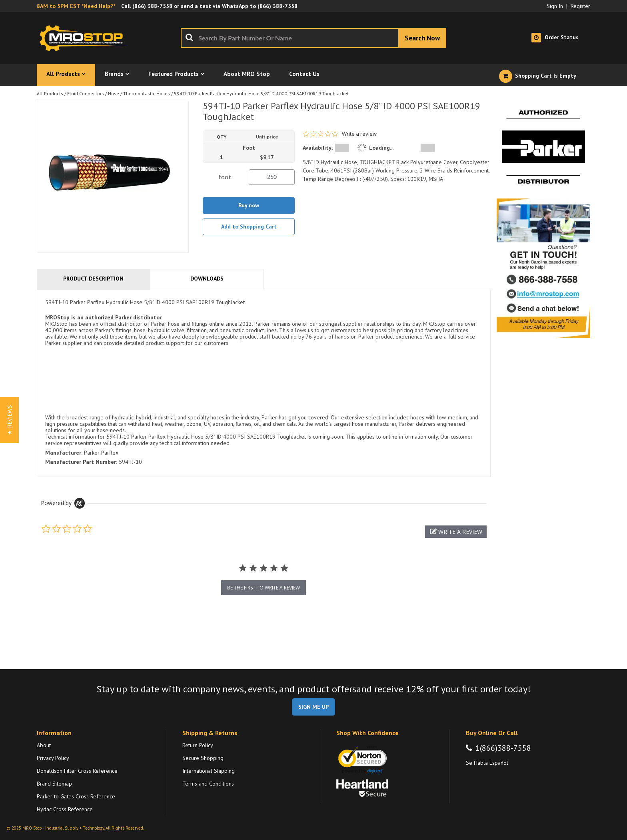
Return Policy (198, 745)
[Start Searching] (422, 38)
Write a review (359, 134)
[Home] (85, 38)
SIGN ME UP (313, 707)
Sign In (555, 6)
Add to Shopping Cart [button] (249, 227)
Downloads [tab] (207, 279)
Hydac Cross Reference (65, 809)
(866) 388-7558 (152, 6)
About (44, 745)
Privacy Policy (53, 758)
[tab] (264, 383)
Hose (114, 93)
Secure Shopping (203, 758)
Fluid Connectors (86, 93)
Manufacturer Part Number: (81, 462)
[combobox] (313, 38)
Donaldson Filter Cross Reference (77, 771)
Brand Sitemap (54, 784)
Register (580, 6)
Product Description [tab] (93, 279)
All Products (50, 93)
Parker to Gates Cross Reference (76, 796)
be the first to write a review (264, 588)
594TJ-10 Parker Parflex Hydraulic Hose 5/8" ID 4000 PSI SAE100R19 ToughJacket (261, 93)
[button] (456, 532)
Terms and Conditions (208, 784)
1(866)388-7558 (503, 748)
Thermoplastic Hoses (147, 93)
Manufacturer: (64, 453)
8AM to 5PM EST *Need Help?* (76, 6)
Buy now (249, 205)
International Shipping (209, 771)
